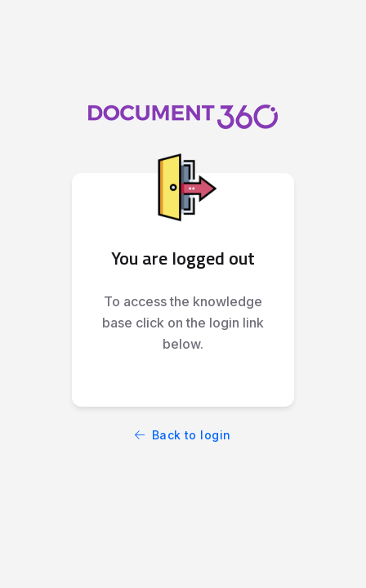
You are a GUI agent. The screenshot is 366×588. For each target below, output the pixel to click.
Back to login (183, 435)
